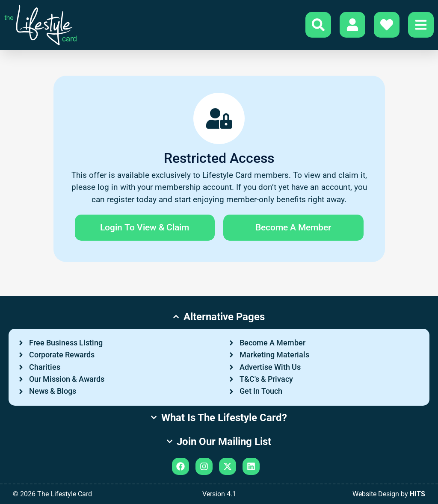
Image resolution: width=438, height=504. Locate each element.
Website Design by (389, 494)
